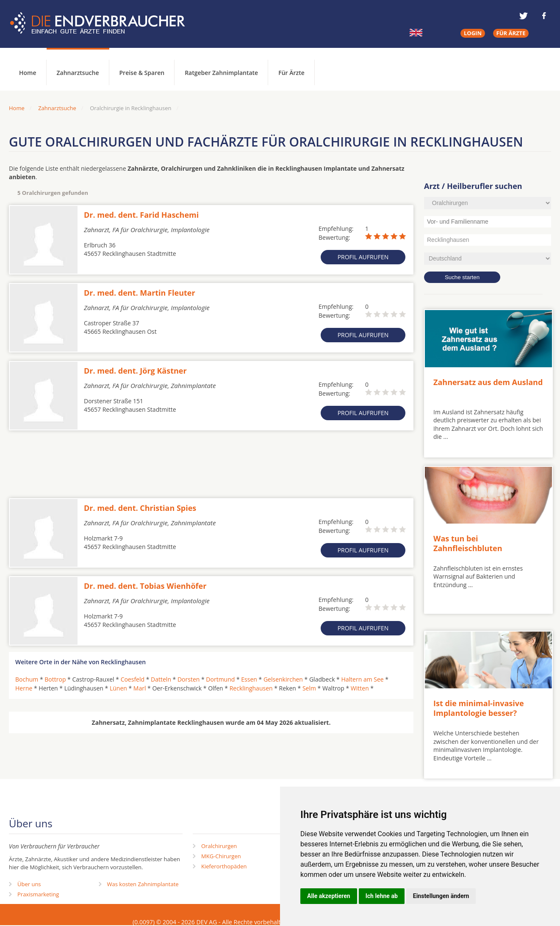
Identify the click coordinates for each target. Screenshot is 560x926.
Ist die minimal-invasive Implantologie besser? (479, 708)
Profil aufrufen (363, 257)
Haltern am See (362, 679)
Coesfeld (133, 679)
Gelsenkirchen (283, 679)
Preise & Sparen (142, 73)
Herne (24, 688)
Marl (140, 688)
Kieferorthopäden (224, 866)
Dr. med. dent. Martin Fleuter (140, 293)
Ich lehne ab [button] (382, 896)
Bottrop (55, 679)
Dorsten (189, 679)
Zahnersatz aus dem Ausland (488, 382)
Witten (360, 688)
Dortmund (220, 679)
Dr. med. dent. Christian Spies (140, 508)
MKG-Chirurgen (221, 856)
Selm (309, 688)
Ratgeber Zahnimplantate (221, 73)
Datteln (161, 679)
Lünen (118, 688)
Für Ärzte (291, 73)
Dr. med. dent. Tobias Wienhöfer (145, 586)
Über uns (29, 884)
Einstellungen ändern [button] (441, 896)
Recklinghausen (251, 688)
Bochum (27, 679)
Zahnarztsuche (78, 73)
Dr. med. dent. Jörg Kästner (135, 371)
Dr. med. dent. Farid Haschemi (141, 215)
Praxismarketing (38, 894)
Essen (249, 679)
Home (17, 108)
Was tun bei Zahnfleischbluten (468, 543)
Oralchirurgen (219, 846)
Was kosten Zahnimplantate (143, 884)
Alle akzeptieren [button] (329, 896)
